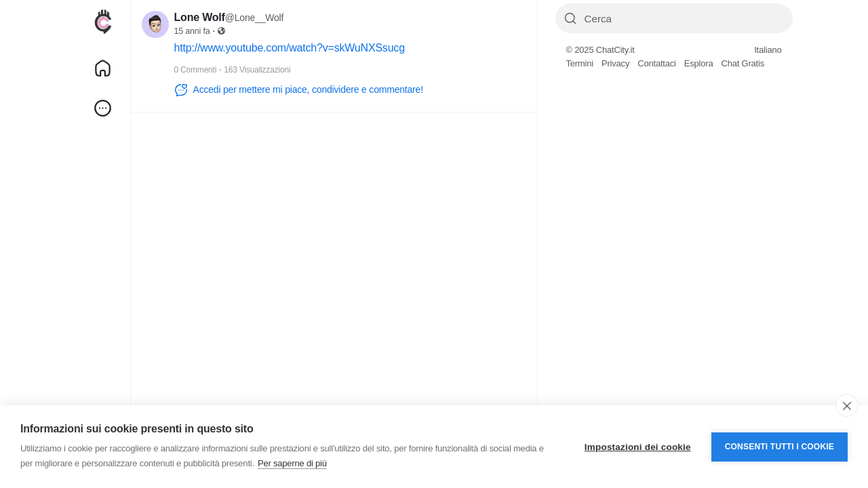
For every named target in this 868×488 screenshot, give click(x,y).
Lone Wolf (200, 17)
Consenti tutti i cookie (780, 447)
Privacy (615, 63)
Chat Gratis (743, 63)
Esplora (699, 63)
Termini (580, 63)
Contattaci (657, 63)
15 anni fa (192, 31)
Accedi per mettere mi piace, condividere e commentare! (299, 90)
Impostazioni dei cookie (638, 447)
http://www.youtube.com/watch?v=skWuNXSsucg (290, 48)
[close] (847, 405)
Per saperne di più (292, 463)
